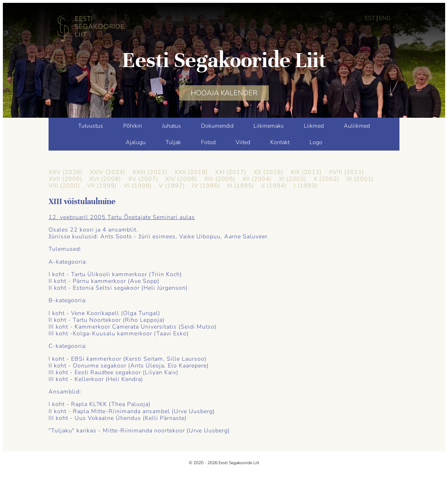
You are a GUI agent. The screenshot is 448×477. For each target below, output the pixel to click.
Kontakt (280, 142)
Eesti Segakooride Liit (224, 60)
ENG (385, 18)
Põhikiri (133, 126)
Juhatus (172, 126)
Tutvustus (91, 126)
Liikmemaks (269, 126)
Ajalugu (136, 142)
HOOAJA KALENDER (224, 93)
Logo (316, 142)
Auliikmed (357, 126)
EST (370, 18)
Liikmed (314, 126)
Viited (243, 142)
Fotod (208, 142)
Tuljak (173, 142)
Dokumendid (217, 126)
